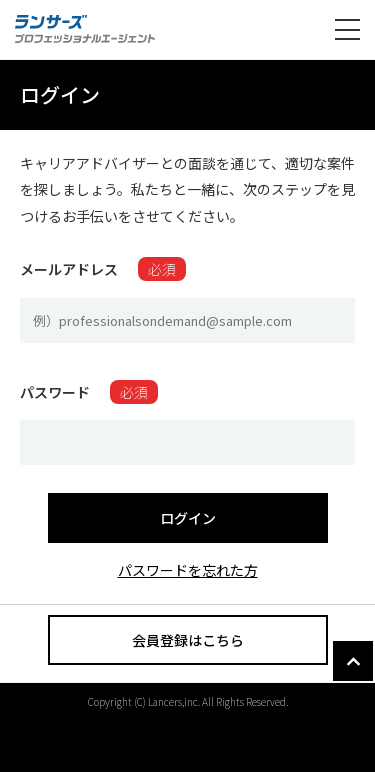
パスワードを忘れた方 (188, 570)
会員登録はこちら (188, 640)
